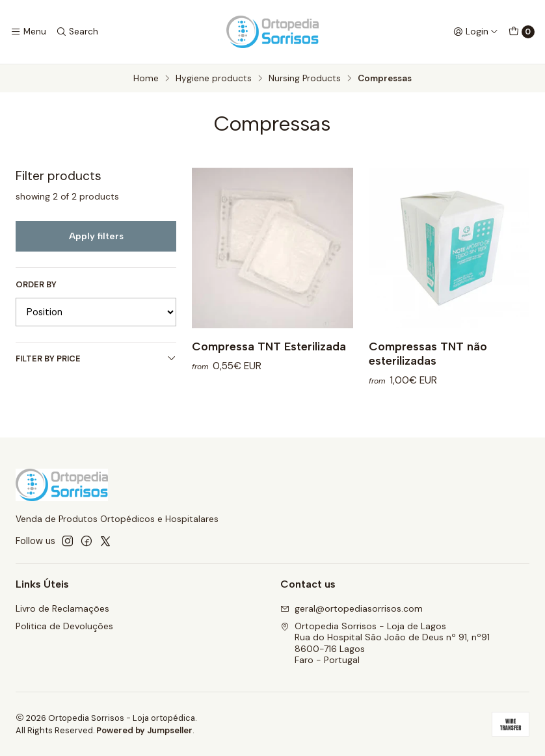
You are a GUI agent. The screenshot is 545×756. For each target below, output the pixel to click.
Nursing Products (305, 79)
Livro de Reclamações (62, 608)
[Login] (476, 32)
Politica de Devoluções (64, 626)
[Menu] (28, 32)
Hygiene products (214, 79)
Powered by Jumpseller (144, 730)
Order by (36, 285)
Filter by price (96, 358)
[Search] (76, 32)
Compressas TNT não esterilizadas (428, 353)
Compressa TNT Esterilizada (269, 346)
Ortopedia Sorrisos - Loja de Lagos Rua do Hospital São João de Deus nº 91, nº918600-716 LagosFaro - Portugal (385, 643)
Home (146, 79)
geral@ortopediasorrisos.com (352, 608)
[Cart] (522, 32)
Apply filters (96, 236)
